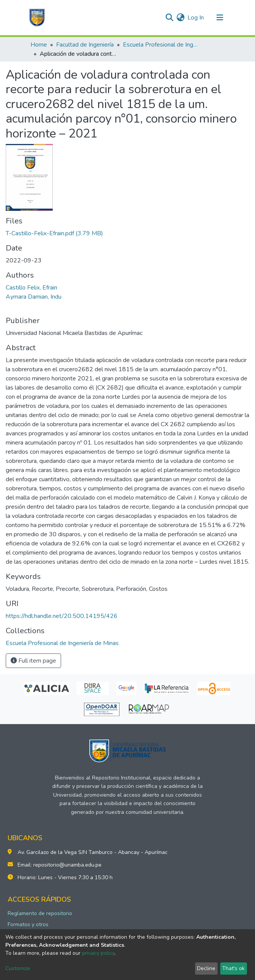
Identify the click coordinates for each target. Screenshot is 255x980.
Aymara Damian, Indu (34, 297)
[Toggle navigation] (220, 18)
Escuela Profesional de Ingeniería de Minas (161, 45)
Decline (206, 968)
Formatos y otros (28, 924)
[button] (180, 18)
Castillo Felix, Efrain (31, 288)
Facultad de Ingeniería (85, 45)
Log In (196, 18)
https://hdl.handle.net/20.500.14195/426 (62, 616)
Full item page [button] (33, 661)
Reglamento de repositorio (40, 913)
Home (39, 45)
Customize (18, 968)
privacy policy (98, 953)
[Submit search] (169, 18)
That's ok (233, 968)
